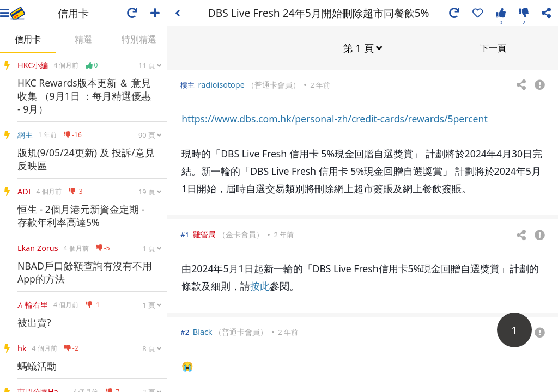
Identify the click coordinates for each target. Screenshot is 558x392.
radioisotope (222, 84)
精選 (83, 39)
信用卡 (28, 39)
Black (203, 331)
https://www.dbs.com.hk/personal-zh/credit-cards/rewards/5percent (335, 118)
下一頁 (493, 47)
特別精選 (139, 39)
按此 (260, 285)
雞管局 (204, 234)
